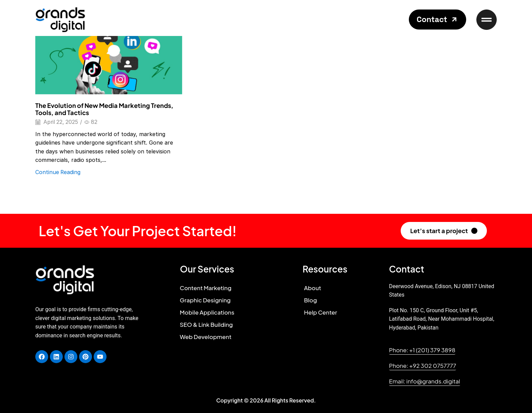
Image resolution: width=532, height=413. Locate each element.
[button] (438, 20)
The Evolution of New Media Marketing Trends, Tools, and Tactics (104, 109)
